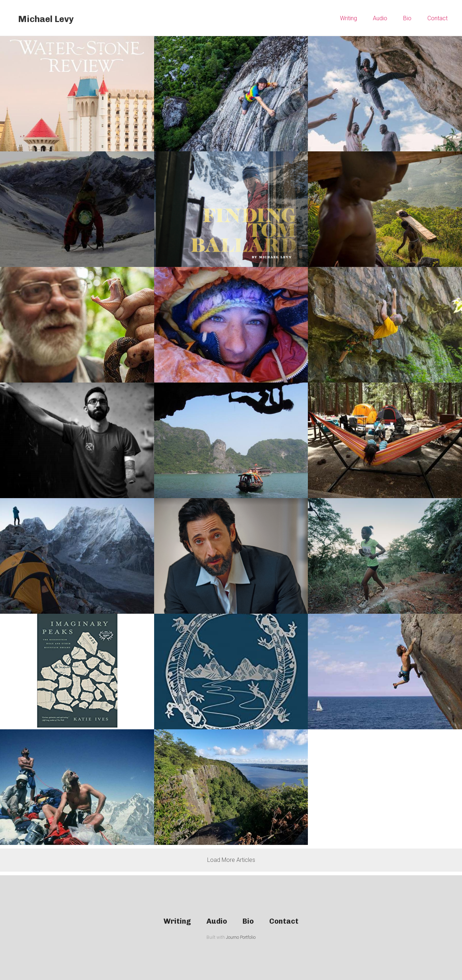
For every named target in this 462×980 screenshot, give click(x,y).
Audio (380, 18)
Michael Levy (46, 19)
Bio (407, 18)
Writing (348, 18)
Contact (437, 18)
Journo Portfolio (241, 937)
